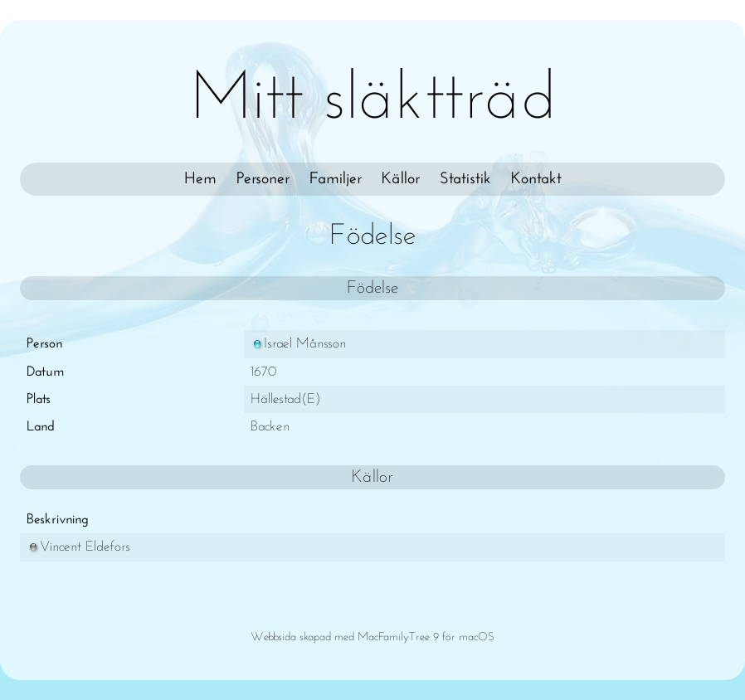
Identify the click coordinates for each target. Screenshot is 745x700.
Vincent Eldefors (78, 547)
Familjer (336, 179)
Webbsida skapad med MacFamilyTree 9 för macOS (372, 637)
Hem (200, 179)
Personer (263, 179)
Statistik (465, 179)
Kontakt (536, 179)
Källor (401, 179)
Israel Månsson (298, 344)
